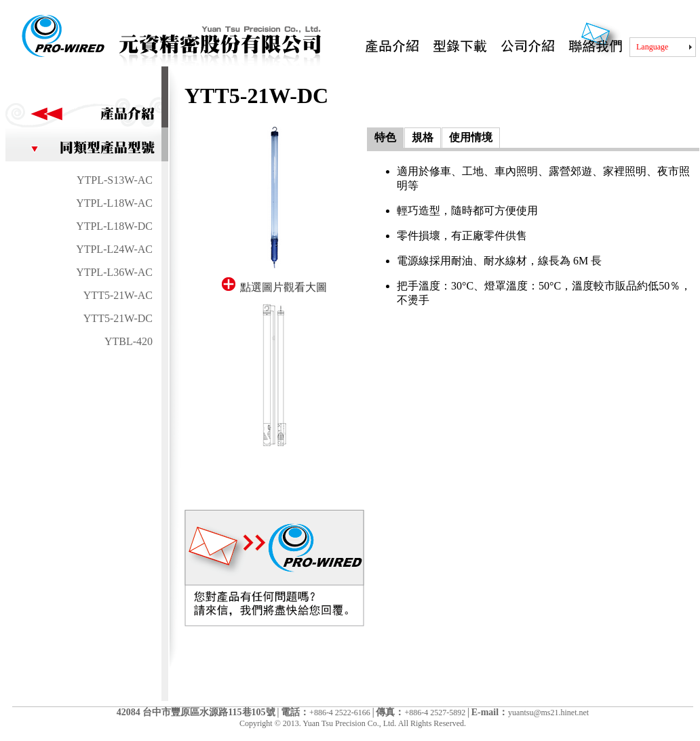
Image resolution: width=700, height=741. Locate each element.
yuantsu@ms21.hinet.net (548, 713)
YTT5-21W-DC (118, 318)
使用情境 (471, 137)
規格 (423, 137)
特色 (385, 137)
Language (652, 47)
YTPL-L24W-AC (114, 249)
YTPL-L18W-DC (114, 226)
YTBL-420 (129, 341)
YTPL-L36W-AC (114, 272)
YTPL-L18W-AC (114, 203)
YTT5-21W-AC (118, 295)
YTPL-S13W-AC (115, 180)
